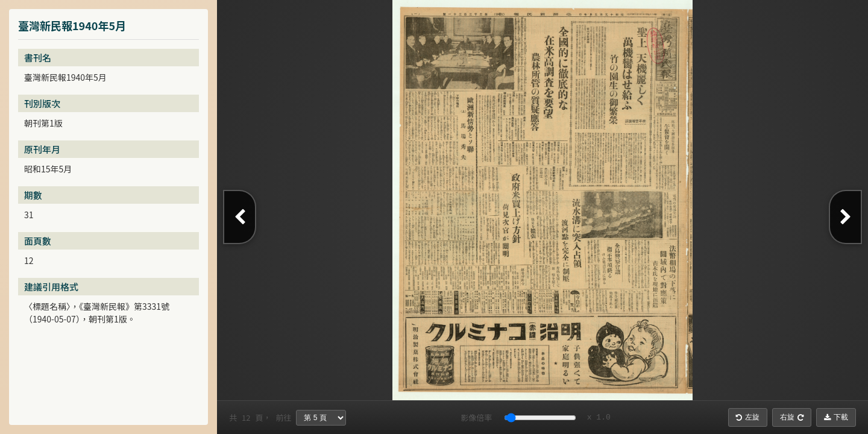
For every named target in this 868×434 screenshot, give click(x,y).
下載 (836, 417)
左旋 (748, 417)
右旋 (792, 417)
